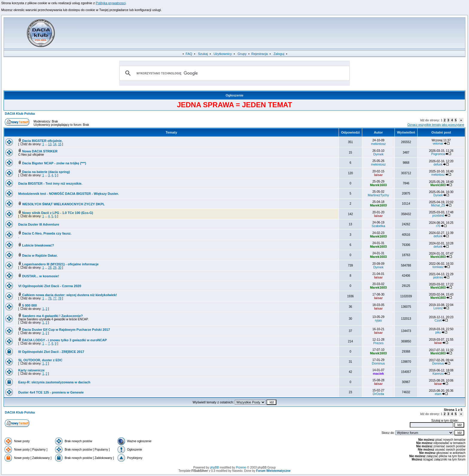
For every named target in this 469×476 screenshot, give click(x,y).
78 (60, 298)
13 (50, 144)
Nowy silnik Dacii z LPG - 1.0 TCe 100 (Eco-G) (58, 213)
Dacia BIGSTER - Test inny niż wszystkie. (50, 183)
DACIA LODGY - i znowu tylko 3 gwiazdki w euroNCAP (64, 340)
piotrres (438, 277)
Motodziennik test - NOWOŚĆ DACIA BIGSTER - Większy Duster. (68, 194)
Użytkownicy (223, 54)
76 (50, 298)
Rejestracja (259, 54)
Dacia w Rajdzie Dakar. (40, 255)
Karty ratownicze (31, 370)
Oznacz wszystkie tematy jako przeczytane (436, 125)
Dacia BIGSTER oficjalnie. (42, 141)
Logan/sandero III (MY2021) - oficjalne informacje (60, 264)
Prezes (378, 343)
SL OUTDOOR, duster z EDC (40, 360)
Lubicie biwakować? (38, 245)
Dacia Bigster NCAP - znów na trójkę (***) (54, 163)
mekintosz (378, 144)
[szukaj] (234, 73)
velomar (438, 144)
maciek (378, 374)
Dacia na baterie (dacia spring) (46, 172)
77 (55, 298)
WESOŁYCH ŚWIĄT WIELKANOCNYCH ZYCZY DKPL (63, 204)
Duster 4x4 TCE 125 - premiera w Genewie (51, 392)
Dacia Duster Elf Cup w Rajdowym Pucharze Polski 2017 (66, 330)
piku (438, 332)
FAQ (189, 54)
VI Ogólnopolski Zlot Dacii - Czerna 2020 (50, 286)
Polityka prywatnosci (111, 3)
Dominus (378, 363)
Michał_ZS (438, 205)
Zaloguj (279, 54)
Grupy (242, 54)
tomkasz (438, 267)
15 (60, 144)
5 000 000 (29, 305)
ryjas (378, 320)
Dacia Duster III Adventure (39, 224)
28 (50, 268)
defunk (438, 164)
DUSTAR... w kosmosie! (41, 276)
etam (438, 394)
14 (55, 144)
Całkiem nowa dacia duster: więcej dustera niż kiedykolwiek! (70, 295)
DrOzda (378, 394)
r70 (438, 226)
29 (55, 268)
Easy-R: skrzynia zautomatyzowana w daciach (54, 382)
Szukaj (203, 54)
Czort (438, 320)
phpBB (214, 467)
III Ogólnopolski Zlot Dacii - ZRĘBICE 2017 (51, 352)
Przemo (241, 467)
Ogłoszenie (234, 95)
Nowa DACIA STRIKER (40, 151)
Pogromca (438, 154)
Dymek (378, 154)
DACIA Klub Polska (20, 114)
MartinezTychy (379, 195)
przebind (438, 216)
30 (60, 268)
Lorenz (438, 308)
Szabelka (378, 226)
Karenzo (438, 374)
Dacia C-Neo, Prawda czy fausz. (47, 233)
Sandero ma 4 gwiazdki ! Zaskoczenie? (52, 316)
